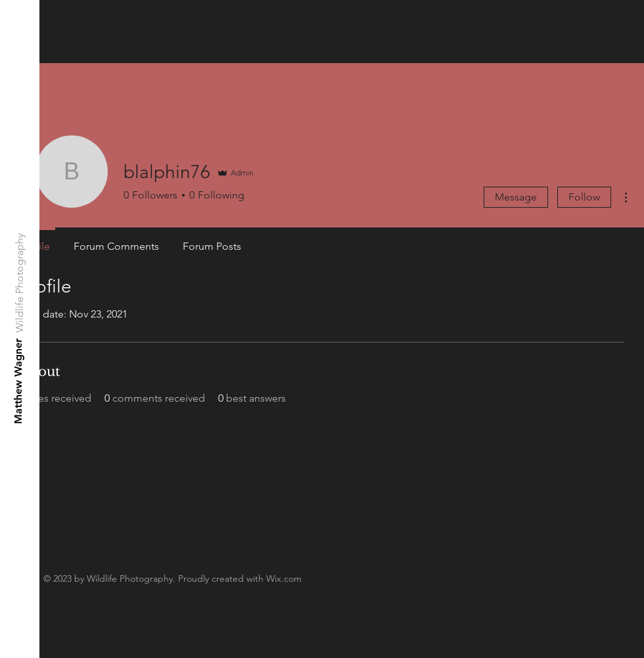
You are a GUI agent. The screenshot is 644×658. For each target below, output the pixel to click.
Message (516, 197)
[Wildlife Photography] (20, 283)
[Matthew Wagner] (19, 381)
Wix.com (284, 578)
